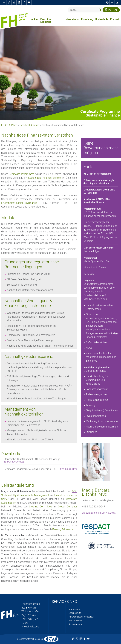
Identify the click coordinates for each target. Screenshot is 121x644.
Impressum (74, 609)
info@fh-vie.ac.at (31, 627)
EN (112, 3)
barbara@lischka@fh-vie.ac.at (99, 513)
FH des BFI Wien (9, 125)
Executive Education (29, 125)
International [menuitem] (72, 19)
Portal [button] (111, 10)
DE (117, 3)
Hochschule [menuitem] (102, 19)
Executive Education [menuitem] (46, 21)
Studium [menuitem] (34, 19)
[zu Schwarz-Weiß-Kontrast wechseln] (107, 2)
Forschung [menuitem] (87, 19)
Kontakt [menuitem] (114, 19)
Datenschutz (75, 613)
